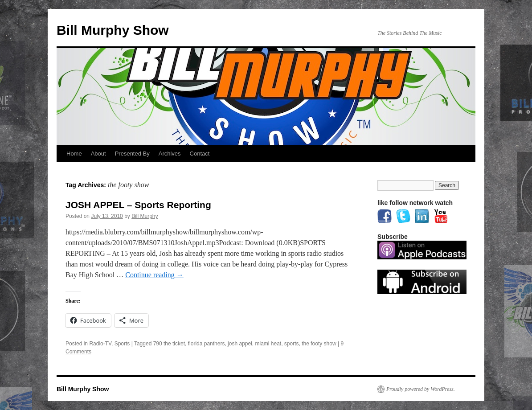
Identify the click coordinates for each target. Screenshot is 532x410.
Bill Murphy (145, 216)
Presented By (132, 154)
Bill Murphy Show (113, 30)
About (98, 154)
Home (74, 154)
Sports (122, 344)
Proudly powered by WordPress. (421, 389)
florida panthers (207, 344)
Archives (170, 154)
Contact (200, 154)
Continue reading (154, 275)
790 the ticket (169, 344)
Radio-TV (100, 344)
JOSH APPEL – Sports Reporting (138, 205)
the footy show (319, 344)
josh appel (240, 344)
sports (292, 344)
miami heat (268, 344)
